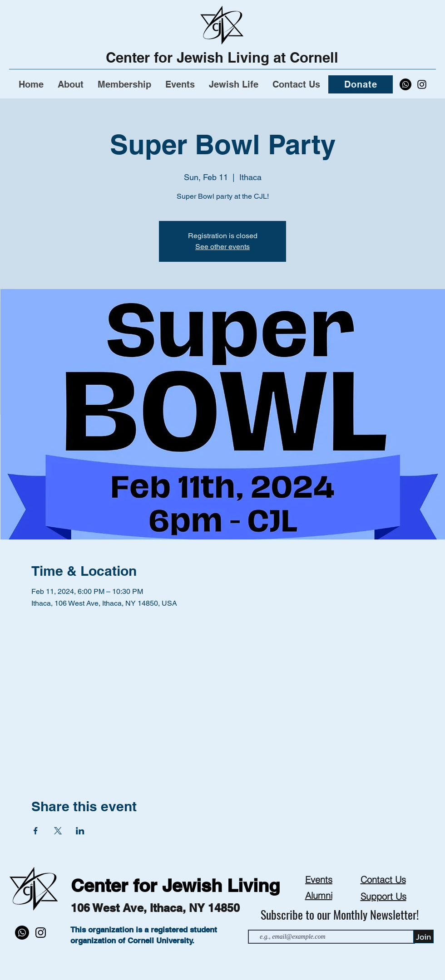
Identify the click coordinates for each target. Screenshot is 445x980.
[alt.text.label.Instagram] (422, 84)
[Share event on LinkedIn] (80, 831)
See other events (222, 247)
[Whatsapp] (405, 84)
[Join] (423, 936)
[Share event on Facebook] (36, 831)
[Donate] (361, 84)
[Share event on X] (58, 831)
